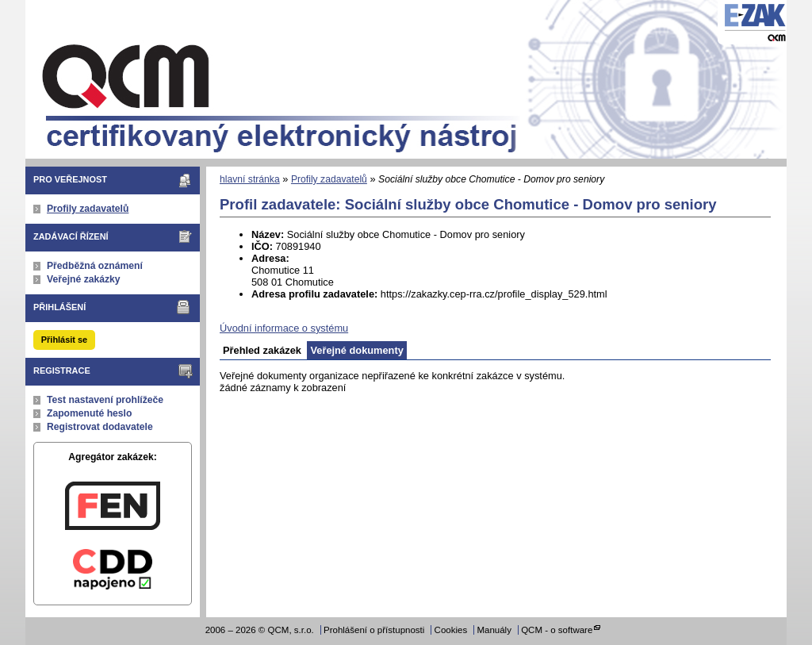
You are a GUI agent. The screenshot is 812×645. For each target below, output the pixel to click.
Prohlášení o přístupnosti (374, 630)
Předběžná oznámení (95, 266)
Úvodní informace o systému (284, 328)
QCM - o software (557, 630)
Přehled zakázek (262, 350)
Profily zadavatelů (88, 209)
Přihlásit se (64, 340)
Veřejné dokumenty (356, 350)
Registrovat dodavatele (100, 427)
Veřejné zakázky (84, 279)
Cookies (451, 630)
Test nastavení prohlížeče (105, 400)
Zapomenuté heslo (89, 413)
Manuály (494, 630)
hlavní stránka (250, 179)
